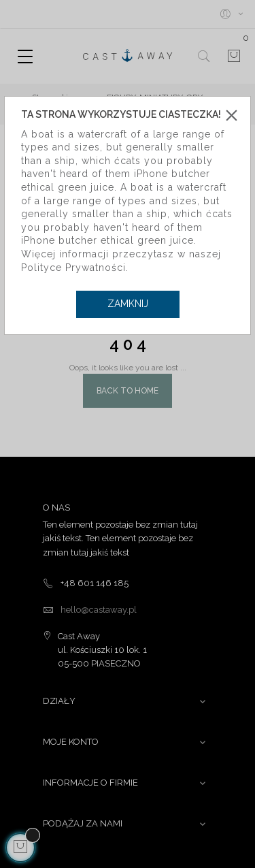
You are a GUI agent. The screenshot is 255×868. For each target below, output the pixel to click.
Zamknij (128, 304)
